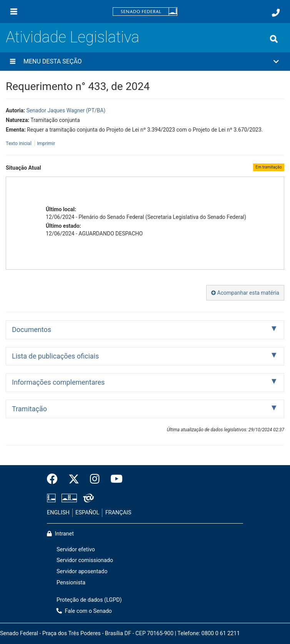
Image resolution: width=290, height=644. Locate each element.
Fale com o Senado (84, 611)
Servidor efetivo (76, 550)
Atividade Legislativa (72, 37)
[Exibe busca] (274, 39)
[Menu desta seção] (13, 62)
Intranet (60, 534)
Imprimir (46, 143)
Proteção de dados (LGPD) (89, 600)
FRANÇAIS (118, 513)
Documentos (32, 330)
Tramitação (29, 409)
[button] (145, 62)
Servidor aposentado (82, 571)
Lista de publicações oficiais (55, 356)
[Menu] (14, 12)
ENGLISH (58, 513)
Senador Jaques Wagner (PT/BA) (66, 110)
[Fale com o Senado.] (276, 13)
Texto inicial (19, 143)
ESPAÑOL (87, 513)
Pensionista (71, 583)
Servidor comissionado (85, 560)
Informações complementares (58, 382)
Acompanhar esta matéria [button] (245, 293)
